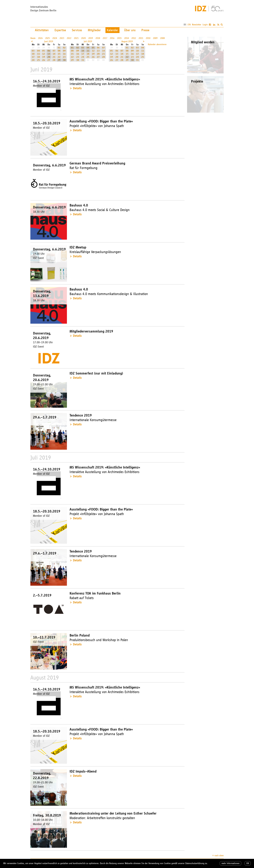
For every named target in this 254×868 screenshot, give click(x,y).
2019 (91, 38)
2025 (48, 38)
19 (44, 57)
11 (39, 54)
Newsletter (197, 25)
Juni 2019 (49, 41)
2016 (112, 38)
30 (64, 60)
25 (39, 60)
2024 (55, 38)
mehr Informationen (230, 863)
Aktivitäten (42, 30)
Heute (33, 38)
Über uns (130, 30)
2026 (40, 38)
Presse (145, 30)
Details (77, 88)
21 (54, 57)
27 (49, 60)
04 (39, 51)
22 (59, 57)
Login (205, 25)
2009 (155, 38)
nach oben (219, 855)
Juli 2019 (88, 41)
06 (49, 51)
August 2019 (127, 41)
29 (59, 60)
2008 (162, 38)
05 (44, 51)
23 (64, 57)
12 (44, 54)
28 (54, 60)
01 (59, 48)
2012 (134, 38)
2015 (119, 38)
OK (248, 863)
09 (64, 51)
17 (33, 57)
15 (59, 54)
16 (64, 54)
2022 (69, 38)
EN (189, 25)
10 (33, 54)
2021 (76, 38)
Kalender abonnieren (157, 44)
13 (49, 54)
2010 (148, 38)
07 (54, 51)
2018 (98, 38)
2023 (62, 38)
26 (44, 60)
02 (64, 48)
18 (39, 57)
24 (33, 60)
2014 (127, 38)
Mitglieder (94, 30)
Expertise (60, 30)
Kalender (112, 30)
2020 (83, 38)
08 (59, 51)
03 (33, 51)
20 (49, 57)
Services (77, 30)
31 (83, 60)
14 (54, 54)
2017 (105, 38)
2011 (141, 38)
